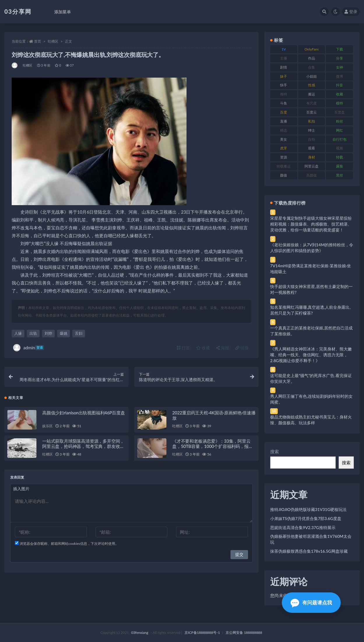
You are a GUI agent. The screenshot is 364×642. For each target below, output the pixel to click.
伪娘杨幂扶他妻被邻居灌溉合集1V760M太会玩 (311, 539)
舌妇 (79, 333)
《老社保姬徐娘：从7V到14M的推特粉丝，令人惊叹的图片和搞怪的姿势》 (312, 248)
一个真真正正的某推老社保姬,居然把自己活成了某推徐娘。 (311, 331)
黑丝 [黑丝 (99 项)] (340, 175)
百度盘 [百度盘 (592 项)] (340, 112)
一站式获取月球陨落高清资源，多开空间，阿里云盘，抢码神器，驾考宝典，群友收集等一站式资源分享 (83, 446)
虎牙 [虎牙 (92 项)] (284, 148)
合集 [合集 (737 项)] (312, 67)
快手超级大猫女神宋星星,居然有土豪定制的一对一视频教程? (311, 289)
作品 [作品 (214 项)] (312, 58)
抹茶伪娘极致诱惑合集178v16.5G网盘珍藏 (309, 551)
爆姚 (64, 333)
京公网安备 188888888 (244, 633)
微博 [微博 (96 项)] (340, 76)
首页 (38, 41)
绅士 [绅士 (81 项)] (312, 130)
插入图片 (21, 489)
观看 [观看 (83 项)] (312, 148)
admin (29, 348)
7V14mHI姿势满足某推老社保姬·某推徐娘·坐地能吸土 (311, 269)
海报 (223, 348)
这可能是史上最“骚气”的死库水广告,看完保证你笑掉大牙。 (311, 378)
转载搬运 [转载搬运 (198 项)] (284, 166)
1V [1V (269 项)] (284, 49)
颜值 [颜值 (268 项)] (284, 175)
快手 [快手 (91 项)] (284, 85)
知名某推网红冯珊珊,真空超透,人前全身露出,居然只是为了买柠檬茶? (310, 310)
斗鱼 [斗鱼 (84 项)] (284, 103)
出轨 (33, 333)
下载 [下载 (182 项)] (340, 49)
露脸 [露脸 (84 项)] (340, 166)
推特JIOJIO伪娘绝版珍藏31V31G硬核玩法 (308, 509)
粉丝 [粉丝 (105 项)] (340, 121)
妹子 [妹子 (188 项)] (284, 76)
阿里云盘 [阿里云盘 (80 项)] (312, 166)
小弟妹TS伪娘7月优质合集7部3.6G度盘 (306, 518)
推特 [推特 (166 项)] (284, 94)
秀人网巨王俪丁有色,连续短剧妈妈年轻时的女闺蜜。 (311, 399)
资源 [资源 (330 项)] (284, 157)
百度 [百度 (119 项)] (284, 112)
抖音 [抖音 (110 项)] (340, 85)
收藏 (203, 348)
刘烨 (48, 333)
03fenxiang (140, 633)
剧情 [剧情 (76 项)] (284, 67)
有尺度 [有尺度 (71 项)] (312, 103)
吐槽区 (53, 41)
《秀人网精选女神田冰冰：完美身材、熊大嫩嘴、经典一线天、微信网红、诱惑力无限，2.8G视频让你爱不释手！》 (311, 355)
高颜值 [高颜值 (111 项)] (312, 175)
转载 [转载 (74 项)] (340, 157)
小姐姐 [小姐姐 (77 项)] (312, 76)
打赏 (183, 348)
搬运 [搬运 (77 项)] (312, 94)
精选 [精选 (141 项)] (284, 130)
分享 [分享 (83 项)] (340, 58)
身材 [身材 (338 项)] (312, 157)
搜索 (275, 451)
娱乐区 (47, 426)
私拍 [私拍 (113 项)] (312, 121)
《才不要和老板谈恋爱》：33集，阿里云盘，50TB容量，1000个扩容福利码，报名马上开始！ (212, 446)
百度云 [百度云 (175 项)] (312, 112)
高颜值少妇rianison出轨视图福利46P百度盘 (84, 413)
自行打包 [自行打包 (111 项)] (340, 139)
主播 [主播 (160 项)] (284, 58)
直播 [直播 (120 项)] (284, 121)
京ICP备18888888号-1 (202, 633)
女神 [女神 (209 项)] (340, 67)
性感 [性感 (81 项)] (312, 85)
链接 (242, 348)
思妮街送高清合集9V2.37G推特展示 (303, 527)
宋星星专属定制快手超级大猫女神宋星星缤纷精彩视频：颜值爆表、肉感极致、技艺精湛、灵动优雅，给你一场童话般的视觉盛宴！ (311, 224)
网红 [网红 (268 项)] (340, 130)
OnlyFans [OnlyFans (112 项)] (312, 49)
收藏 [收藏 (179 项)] (340, 94)
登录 (351, 12)
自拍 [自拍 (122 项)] (312, 139)
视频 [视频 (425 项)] (340, 148)
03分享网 (18, 11)
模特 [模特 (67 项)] (340, 103)
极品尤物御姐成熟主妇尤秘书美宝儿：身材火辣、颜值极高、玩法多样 (311, 420)
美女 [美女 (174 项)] (284, 139)
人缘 (18, 333)
